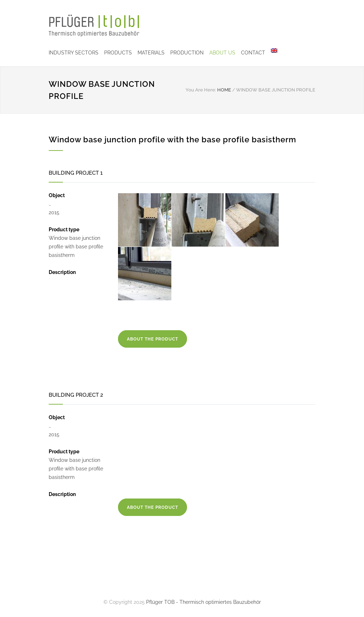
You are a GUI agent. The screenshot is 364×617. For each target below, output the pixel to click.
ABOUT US (222, 53)
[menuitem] (271, 53)
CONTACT (253, 53)
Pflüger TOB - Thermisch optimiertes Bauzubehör (204, 602)
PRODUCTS (118, 53)
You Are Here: (201, 90)
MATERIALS (151, 53)
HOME (224, 90)
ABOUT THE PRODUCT (152, 339)
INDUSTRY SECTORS (74, 53)
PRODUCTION (187, 53)
